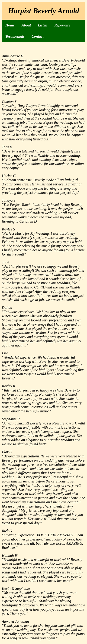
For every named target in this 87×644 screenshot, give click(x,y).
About (26, 25)
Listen (43, 25)
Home (10, 25)
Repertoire (62, 25)
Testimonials (15, 36)
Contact (38, 36)
